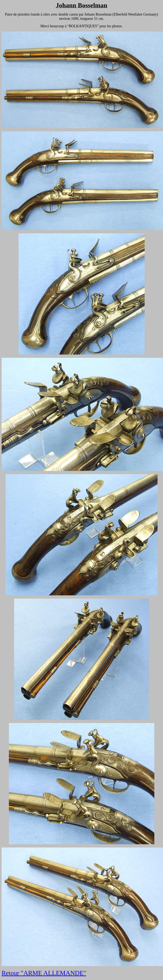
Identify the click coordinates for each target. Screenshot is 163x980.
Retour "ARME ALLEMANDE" (44, 973)
